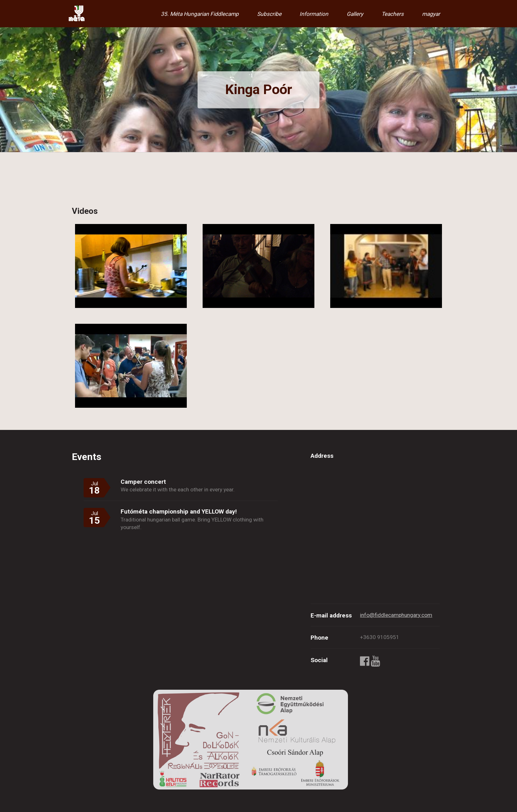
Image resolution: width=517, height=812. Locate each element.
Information (314, 14)
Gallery (355, 14)
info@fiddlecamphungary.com (396, 615)
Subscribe (269, 14)
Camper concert (143, 482)
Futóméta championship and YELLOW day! (179, 511)
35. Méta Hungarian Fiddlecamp (200, 14)
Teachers (393, 14)
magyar (431, 14)
